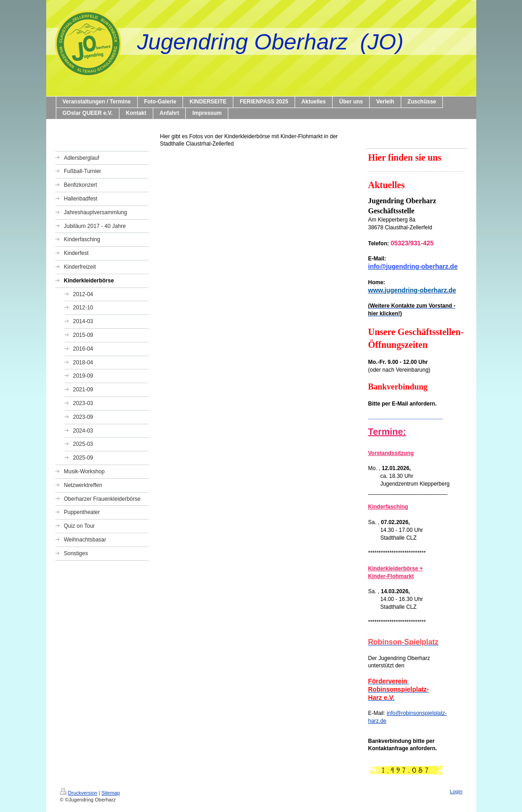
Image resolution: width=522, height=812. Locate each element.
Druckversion (79, 793)
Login (456, 791)
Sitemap (111, 793)
